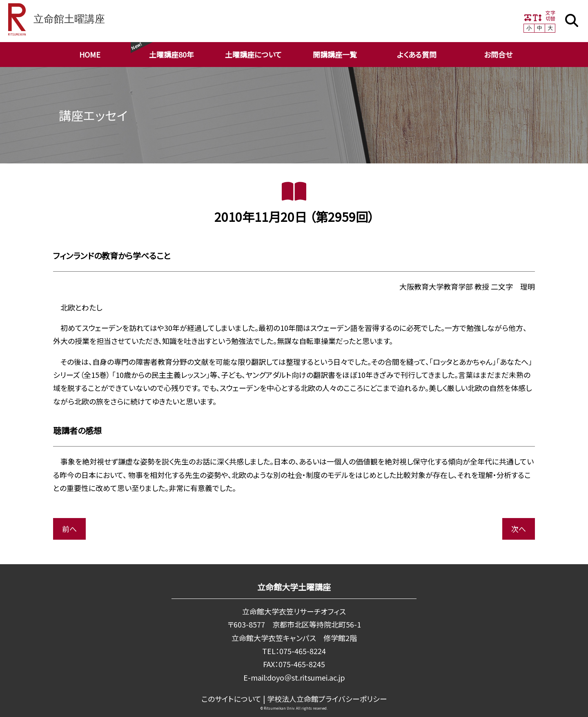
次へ (519, 529)
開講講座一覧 (335, 54)
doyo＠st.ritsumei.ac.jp (306, 677)
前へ (69, 529)
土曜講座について (253, 54)
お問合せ (498, 54)
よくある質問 (417, 54)
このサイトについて (231, 699)
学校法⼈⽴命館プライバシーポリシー (327, 699)
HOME (90, 54)
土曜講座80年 (171, 54)
